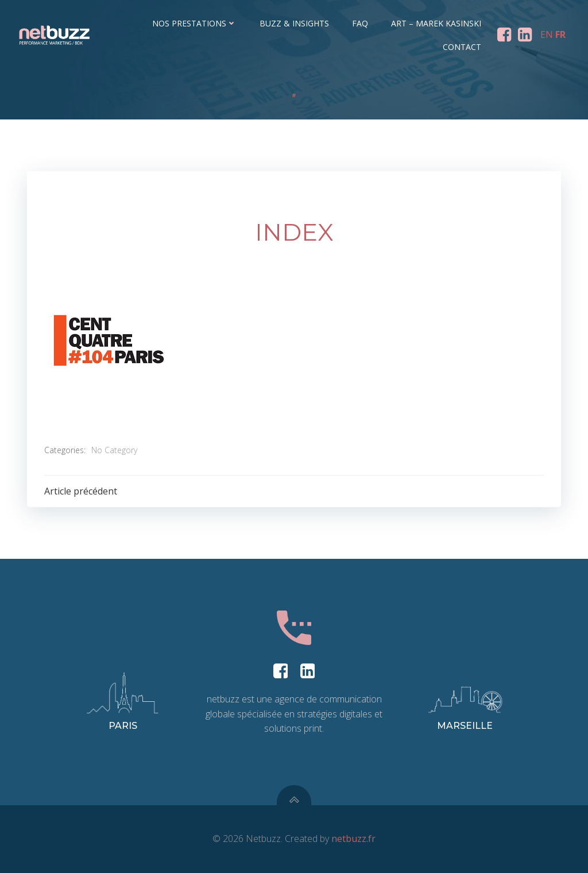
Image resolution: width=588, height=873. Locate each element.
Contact (462, 47)
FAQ (360, 23)
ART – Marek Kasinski (436, 23)
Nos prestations (194, 23)
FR (560, 34)
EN (547, 34)
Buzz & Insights (294, 23)
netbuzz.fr (353, 839)
